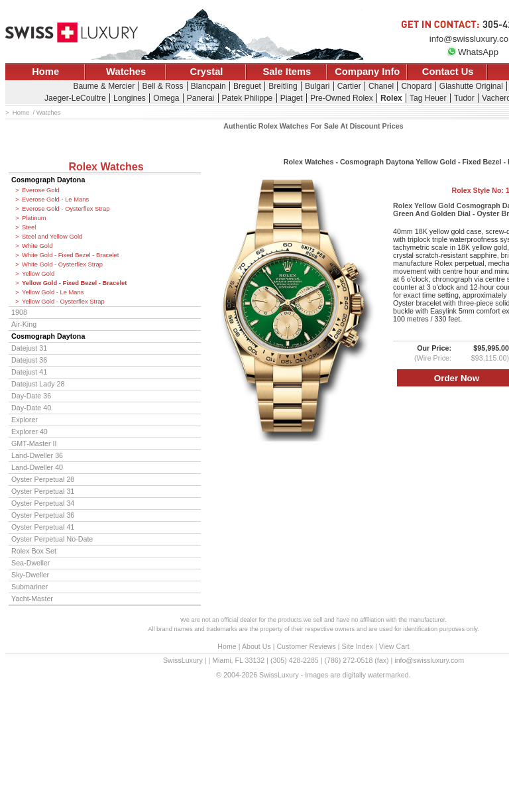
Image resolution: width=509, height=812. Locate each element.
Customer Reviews (306, 646)
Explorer (25, 420)
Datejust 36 (29, 360)
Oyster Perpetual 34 (43, 503)
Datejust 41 (29, 372)
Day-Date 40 (31, 408)
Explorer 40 (29, 432)
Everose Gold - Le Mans (55, 200)
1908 (19, 312)
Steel (29, 227)
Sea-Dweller (30, 563)
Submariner (29, 587)
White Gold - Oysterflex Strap (62, 264)
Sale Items (287, 72)
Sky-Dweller (30, 575)
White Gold (37, 246)
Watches (126, 72)
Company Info (367, 72)
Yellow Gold (38, 274)
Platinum (34, 218)
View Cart (394, 646)
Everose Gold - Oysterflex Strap (66, 209)
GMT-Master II (34, 443)
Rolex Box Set (34, 551)
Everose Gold (41, 190)
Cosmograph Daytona (48, 180)
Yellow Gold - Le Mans (53, 292)
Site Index (358, 646)
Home (45, 72)
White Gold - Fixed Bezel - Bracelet (70, 255)
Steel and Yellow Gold (52, 237)
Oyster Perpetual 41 (43, 527)
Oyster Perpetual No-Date (52, 539)
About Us (256, 646)
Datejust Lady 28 (38, 384)
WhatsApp (473, 52)
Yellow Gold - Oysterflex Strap (63, 302)
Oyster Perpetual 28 (43, 479)
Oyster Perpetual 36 (43, 515)
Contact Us (448, 72)
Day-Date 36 (31, 396)
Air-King (24, 324)
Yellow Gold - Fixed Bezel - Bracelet (74, 283)
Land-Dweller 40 (37, 467)
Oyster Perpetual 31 (43, 491)
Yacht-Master (32, 599)
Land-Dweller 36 (37, 455)
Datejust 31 (29, 348)
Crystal (207, 72)
